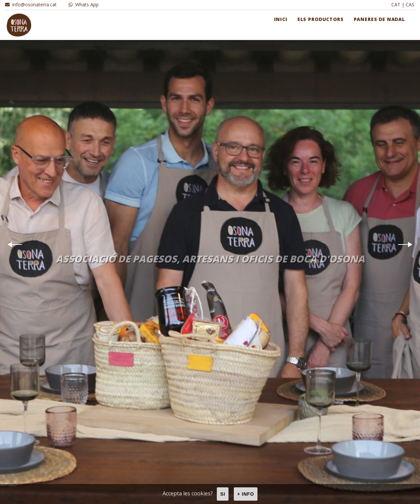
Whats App (84, 4)
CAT (396, 4)
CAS (410, 4)
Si (223, 494)
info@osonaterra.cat (31, 4)
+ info (246, 494)
